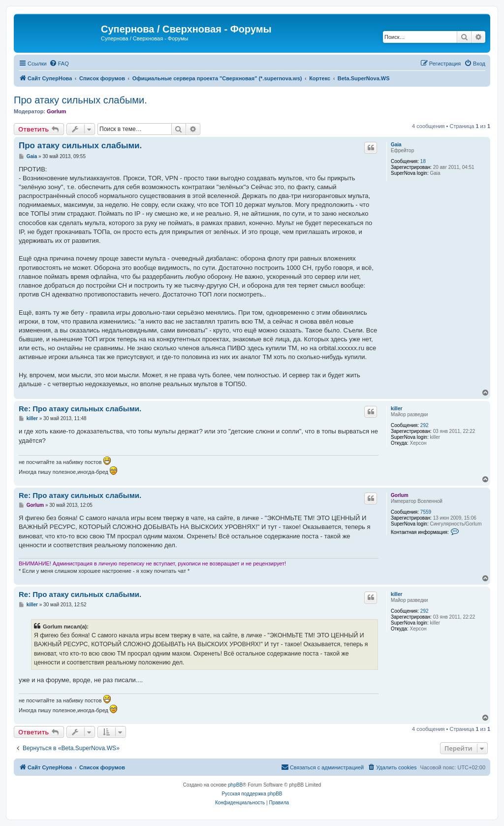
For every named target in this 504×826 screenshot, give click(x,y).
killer (396, 409)
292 (425, 425)
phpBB (235, 785)
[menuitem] (59, 64)
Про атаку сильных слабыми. (80, 100)
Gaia (396, 145)
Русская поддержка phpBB (252, 794)
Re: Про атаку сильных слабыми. (80, 409)
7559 (426, 512)
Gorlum (56, 111)
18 (423, 161)
